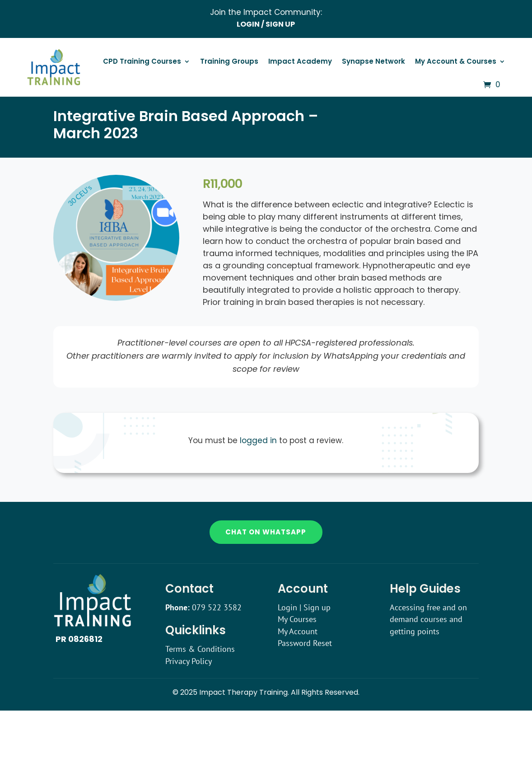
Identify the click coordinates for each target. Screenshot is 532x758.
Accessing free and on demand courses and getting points (428, 619)
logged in (258, 440)
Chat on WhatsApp (266, 532)
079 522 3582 (217, 607)
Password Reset (305, 643)
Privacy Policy (189, 661)
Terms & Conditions (200, 649)
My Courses (297, 619)
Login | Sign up (304, 607)
